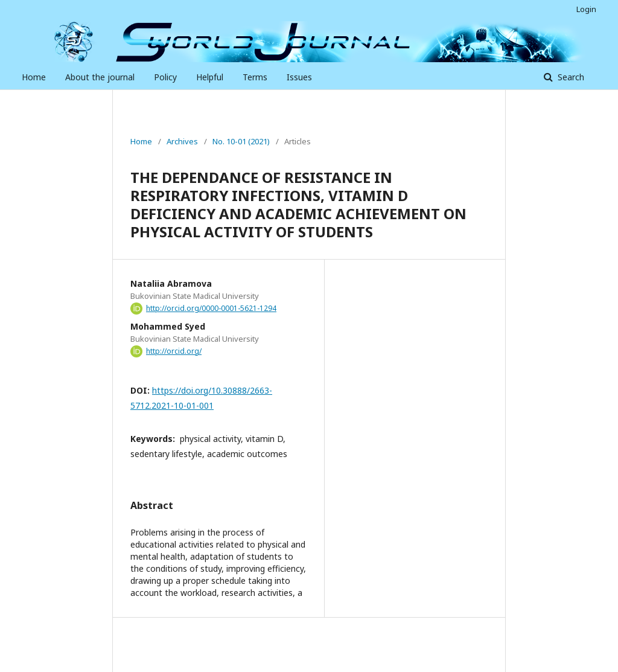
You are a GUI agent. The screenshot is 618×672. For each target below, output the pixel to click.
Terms (255, 77)
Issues (299, 77)
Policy (165, 77)
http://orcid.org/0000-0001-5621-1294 (211, 308)
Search (570, 77)
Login (586, 9)
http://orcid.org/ (174, 351)
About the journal (100, 77)
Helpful (210, 77)
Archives (182, 141)
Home (34, 77)
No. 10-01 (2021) (241, 141)
